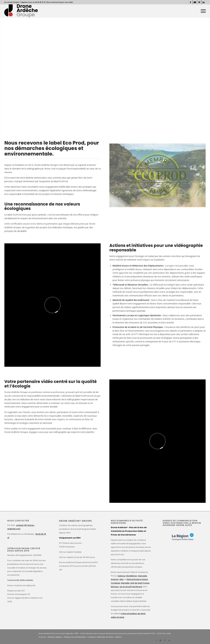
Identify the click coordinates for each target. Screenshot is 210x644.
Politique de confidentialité (75, 637)
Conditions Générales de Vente (100, 637)
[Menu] (202, 11)
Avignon (115, 579)
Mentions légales (55, 637)
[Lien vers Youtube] (195, 2)
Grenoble (142, 576)
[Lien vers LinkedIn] (204, 2)
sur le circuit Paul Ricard (131, 587)
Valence (121, 576)
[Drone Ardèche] (21, 11)
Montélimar (132, 576)
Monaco (115, 587)
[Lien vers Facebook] (190, 2)
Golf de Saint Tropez (140, 583)
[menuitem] (202, 11)
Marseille (125, 583)
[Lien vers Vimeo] (199, 2)
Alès (121, 579)
